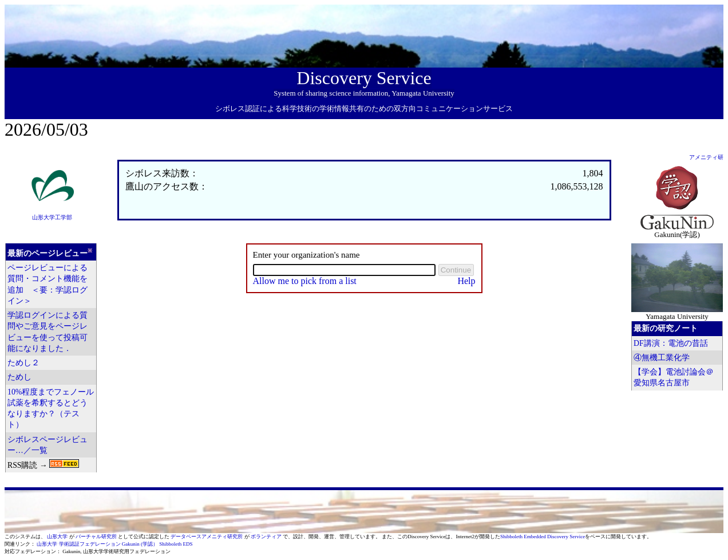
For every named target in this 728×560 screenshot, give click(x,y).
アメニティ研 (706, 157)
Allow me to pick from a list (305, 281)
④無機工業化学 (662, 358)
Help (466, 281)
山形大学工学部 (52, 217)
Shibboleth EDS (176, 544)
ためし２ (23, 363)
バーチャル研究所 (97, 537)
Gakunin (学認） (140, 544)
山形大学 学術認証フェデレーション (78, 544)
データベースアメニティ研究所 (207, 537)
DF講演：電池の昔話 (671, 343)
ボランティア (267, 537)
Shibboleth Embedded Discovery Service (543, 537)
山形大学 (58, 537)
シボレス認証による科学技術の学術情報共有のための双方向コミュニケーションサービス (364, 109)
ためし (19, 377)
